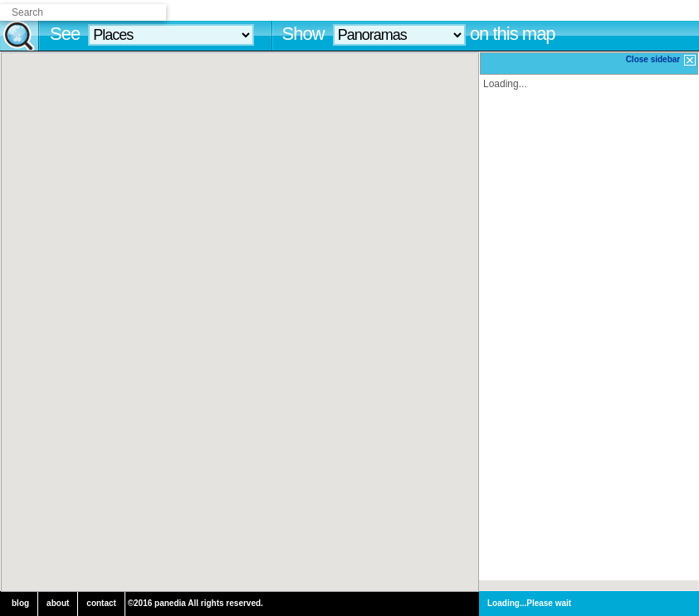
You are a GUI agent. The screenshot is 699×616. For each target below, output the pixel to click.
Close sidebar (662, 60)
